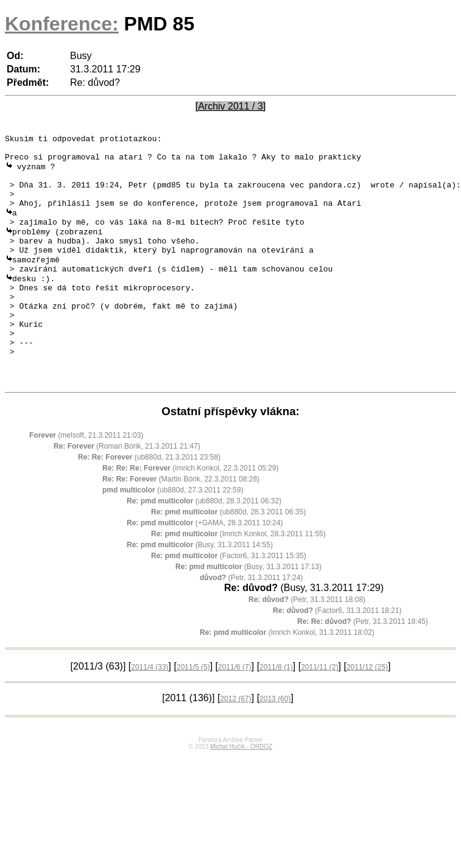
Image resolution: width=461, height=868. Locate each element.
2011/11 (319, 713)
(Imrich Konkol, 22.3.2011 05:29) (190, 514)
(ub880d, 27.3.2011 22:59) (173, 536)
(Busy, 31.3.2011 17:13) (248, 613)
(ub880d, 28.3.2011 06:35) (228, 558)
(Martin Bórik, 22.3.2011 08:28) (181, 525)
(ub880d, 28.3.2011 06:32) (204, 547)
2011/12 (367, 713)
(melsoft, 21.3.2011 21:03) (86, 481)
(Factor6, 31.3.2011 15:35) (229, 602)
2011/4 (150, 713)
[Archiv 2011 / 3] (231, 106)
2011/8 (276, 713)
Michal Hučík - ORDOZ (241, 793)
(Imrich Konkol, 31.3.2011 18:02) (287, 679)
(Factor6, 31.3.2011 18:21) (337, 657)
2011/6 (235, 713)
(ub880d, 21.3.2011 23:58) (149, 503)
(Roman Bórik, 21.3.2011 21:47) (127, 492)
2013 (275, 745)
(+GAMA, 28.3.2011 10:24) (205, 569)
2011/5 (193, 713)
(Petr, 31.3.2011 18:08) (307, 646)
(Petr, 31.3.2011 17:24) (251, 624)
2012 (235, 745)
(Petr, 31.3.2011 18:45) (363, 668)
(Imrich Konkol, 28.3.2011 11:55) (238, 580)
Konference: (62, 24)
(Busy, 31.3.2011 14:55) (200, 591)
